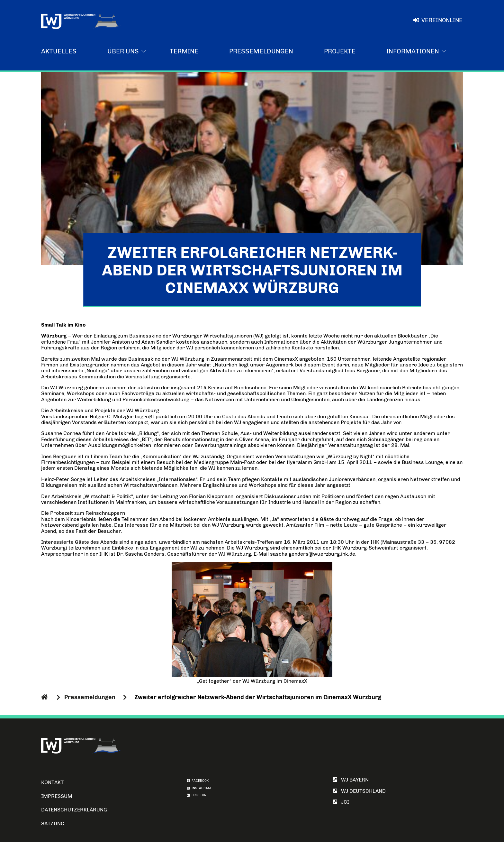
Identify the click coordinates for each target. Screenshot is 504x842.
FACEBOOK (198, 781)
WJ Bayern (351, 780)
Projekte (340, 51)
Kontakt (52, 782)
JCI (341, 802)
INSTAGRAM (199, 788)
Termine (184, 51)
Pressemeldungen (261, 51)
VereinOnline (438, 20)
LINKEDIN (197, 795)
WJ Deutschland (359, 791)
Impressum (57, 796)
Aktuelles (59, 51)
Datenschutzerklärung (74, 810)
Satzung (53, 823)
